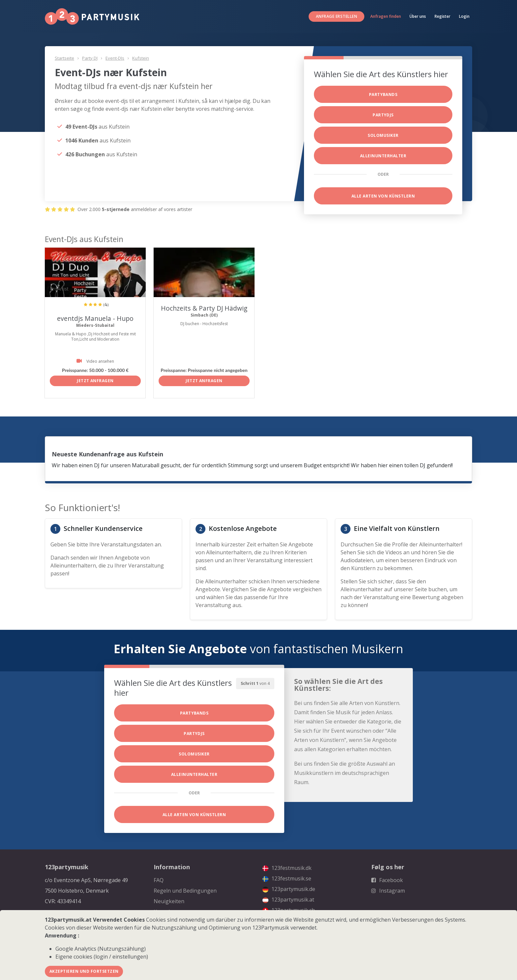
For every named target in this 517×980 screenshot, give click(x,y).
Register (442, 16)
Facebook (387, 880)
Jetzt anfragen (95, 381)
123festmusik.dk (287, 868)
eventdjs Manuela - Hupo (95, 318)
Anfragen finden (386, 16)
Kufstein (141, 58)
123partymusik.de (289, 889)
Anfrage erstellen (336, 16)
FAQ (159, 880)
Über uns (418, 16)
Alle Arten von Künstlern (383, 196)
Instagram (388, 891)
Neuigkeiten (169, 901)
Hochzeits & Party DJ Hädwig (204, 308)
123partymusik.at (288, 900)
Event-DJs (115, 58)
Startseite (64, 58)
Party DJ (90, 58)
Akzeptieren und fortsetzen (84, 971)
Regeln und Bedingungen (185, 891)
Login (464, 16)
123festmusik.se (287, 878)
